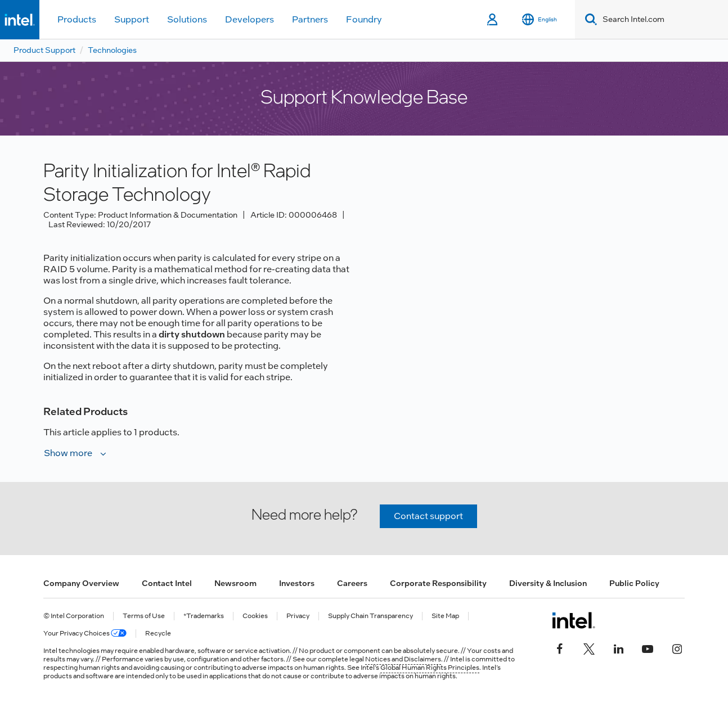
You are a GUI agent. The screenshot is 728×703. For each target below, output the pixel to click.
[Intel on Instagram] (677, 647)
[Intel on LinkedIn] (618, 647)
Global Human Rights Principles (430, 668)
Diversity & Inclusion (548, 583)
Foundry (364, 19)
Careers (352, 583)
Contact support (428, 516)
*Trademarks (204, 616)
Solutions (187, 19)
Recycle (158, 634)
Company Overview (81, 583)
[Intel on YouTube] (648, 647)
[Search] (589, 19)
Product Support (44, 50)
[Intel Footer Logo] (574, 620)
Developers (250, 19)
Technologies (112, 50)
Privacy (298, 616)
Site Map (445, 616)
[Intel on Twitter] (589, 647)
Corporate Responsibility (438, 583)
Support (132, 19)
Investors (297, 583)
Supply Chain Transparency (370, 616)
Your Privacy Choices (85, 634)
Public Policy (634, 583)
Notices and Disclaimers (403, 659)
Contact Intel (167, 583)
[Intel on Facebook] (560, 647)
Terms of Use (144, 616)
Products (77, 19)
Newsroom (235, 583)
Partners (310, 19)
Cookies (255, 616)
